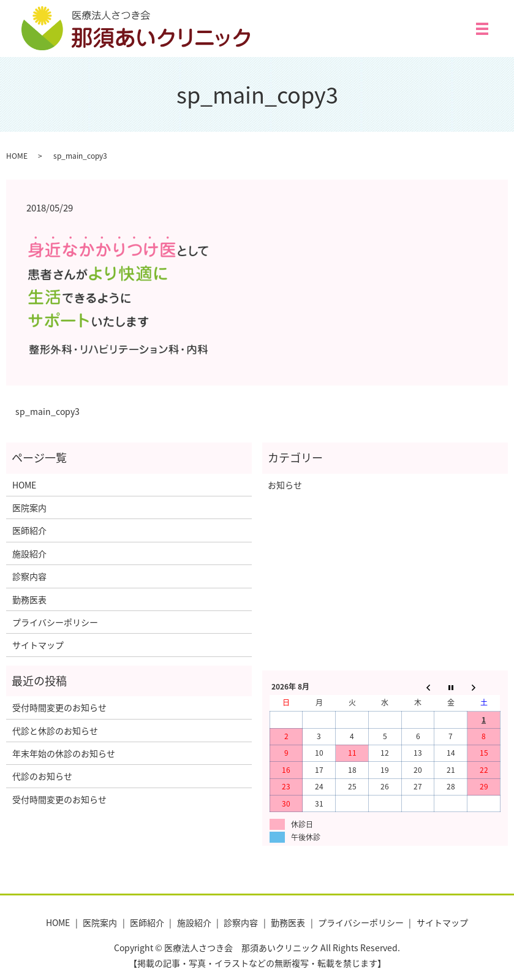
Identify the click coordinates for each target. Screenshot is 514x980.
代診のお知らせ (42, 776)
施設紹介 (29, 553)
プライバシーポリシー (55, 622)
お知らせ (285, 485)
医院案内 (29, 507)
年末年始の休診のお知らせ (64, 753)
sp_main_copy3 (47, 412)
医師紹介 (29, 530)
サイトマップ (38, 645)
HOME (17, 156)
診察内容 (29, 576)
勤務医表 (29, 599)
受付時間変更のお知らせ (59, 707)
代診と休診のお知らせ (55, 731)
